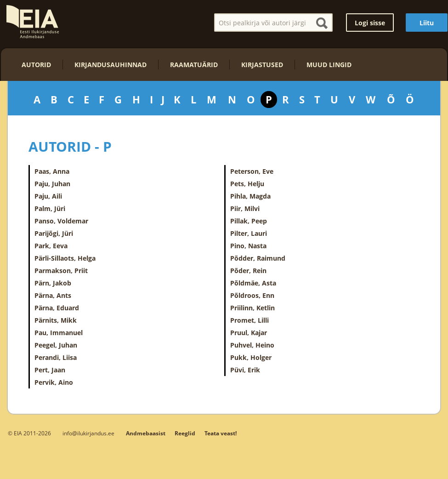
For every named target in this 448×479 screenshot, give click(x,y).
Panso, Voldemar (61, 221)
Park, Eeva (51, 246)
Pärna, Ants (53, 295)
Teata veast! (221, 433)
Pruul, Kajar (249, 333)
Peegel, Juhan (56, 345)
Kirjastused (262, 65)
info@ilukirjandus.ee (88, 433)
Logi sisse (370, 23)
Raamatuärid (194, 65)
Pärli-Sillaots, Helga (65, 258)
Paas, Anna (52, 171)
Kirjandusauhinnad (111, 65)
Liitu (427, 23)
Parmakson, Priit (61, 271)
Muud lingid (329, 65)
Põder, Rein (248, 271)
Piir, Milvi (245, 208)
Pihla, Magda (250, 196)
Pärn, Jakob (53, 283)
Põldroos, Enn (252, 295)
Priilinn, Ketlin (252, 308)
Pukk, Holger (251, 357)
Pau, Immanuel (59, 333)
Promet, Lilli (250, 320)
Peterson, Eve (252, 171)
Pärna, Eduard (57, 308)
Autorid (36, 65)
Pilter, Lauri (249, 233)
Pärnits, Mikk (56, 320)
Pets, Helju (247, 184)
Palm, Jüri (50, 208)
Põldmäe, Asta (253, 283)
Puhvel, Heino (252, 345)
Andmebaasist (146, 433)
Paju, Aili (48, 196)
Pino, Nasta (248, 246)
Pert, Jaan (50, 370)
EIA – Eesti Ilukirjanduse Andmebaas (33, 22)
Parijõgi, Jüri (54, 233)
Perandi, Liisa (56, 357)
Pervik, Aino (54, 382)
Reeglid (185, 433)
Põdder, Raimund (258, 258)
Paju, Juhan (52, 184)
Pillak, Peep (249, 221)
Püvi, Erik (245, 370)
